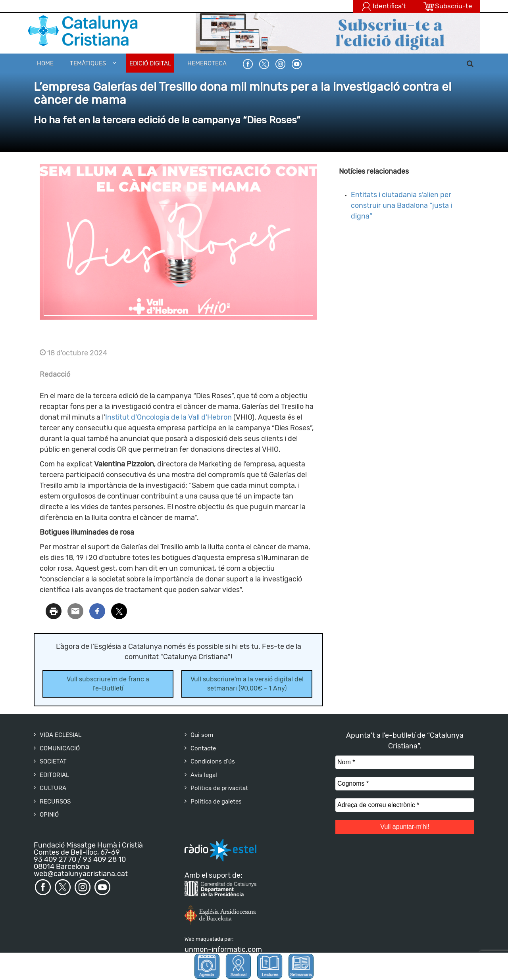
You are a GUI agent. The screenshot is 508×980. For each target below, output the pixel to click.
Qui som (202, 735)
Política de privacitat (219, 788)
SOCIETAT (53, 761)
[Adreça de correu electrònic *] (405, 805)
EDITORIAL (54, 775)
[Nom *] (405, 762)
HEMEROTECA (207, 63)
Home (45, 63)
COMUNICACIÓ (60, 748)
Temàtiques (88, 63)
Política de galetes (216, 802)
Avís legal (204, 775)
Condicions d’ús (213, 761)
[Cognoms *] (405, 784)
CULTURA (53, 788)
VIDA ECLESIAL (61, 735)
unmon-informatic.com (223, 949)
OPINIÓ (49, 815)
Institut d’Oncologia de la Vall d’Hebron (168, 417)
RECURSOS (55, 802)
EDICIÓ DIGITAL (150, 63)
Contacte (203, 748)
